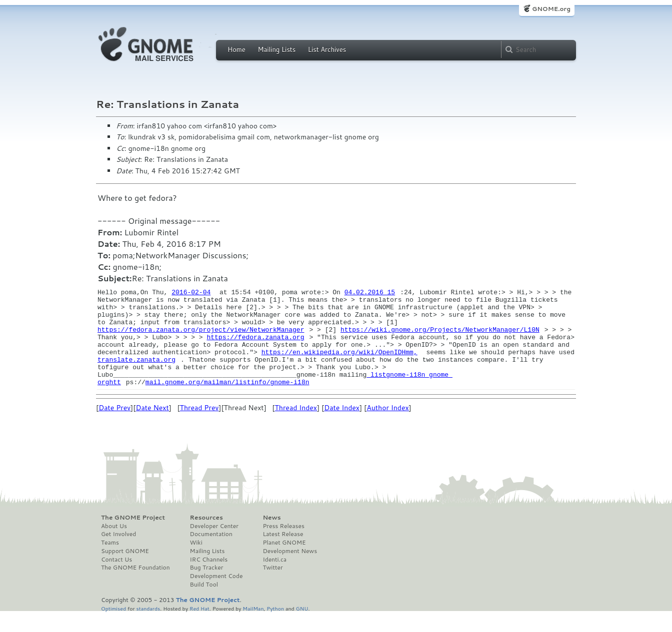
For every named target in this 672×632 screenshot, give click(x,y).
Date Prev (114, 427)
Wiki (196, 562)
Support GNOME (125, 571)
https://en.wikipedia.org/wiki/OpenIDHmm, (339, 365)
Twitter (272, 587)
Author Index (387, 427)
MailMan (253, 628)
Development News (290, 571)
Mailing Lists (276, 49)
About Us (114, 546)
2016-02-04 (191, 293)
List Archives (327, 49)
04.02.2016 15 (370, 293)
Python (275, 628)
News (271, 537)
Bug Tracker (207, 587)
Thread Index (296, 427)
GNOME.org (551, 9)
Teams (110, 562)
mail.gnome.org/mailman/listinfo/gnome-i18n (227, 401)
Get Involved (118, 554)
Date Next (152, 427)
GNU (302, 628)
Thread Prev (199, 427)
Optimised (113, 628)
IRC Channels (209, 579)
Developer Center (214, 546)
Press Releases (283, 546)
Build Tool (204, 604)
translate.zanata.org (136, 374)
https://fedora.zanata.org (255, 347)
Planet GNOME (284, 562)
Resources (206, 537)
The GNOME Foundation (135, 587)
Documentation (211, 554)
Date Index (342, 427)
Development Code (216, 596)
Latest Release (283, 554)
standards (148, 628)
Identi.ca (274, 579)
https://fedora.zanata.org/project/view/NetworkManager (201, 338)
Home (236, 49)
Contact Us (116, 579)
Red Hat (199, 628)
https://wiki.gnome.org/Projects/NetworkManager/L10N (440, 338)
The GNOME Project (133, 537)
